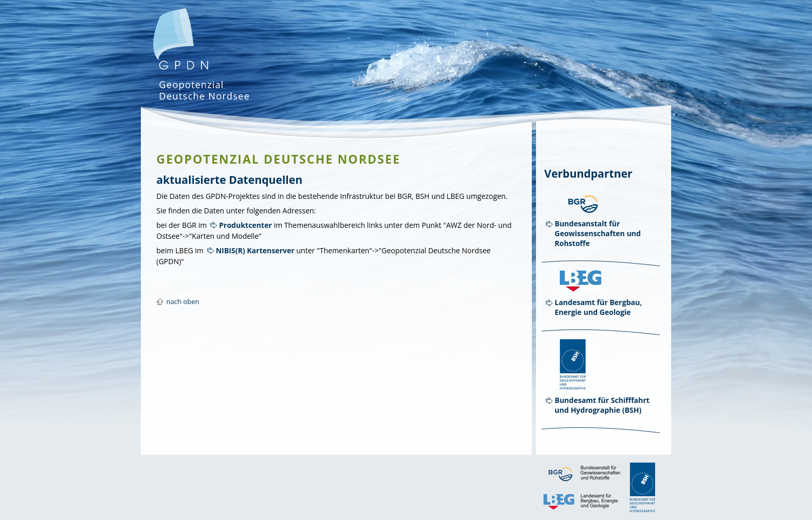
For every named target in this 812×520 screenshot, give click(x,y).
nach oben (183, 301)
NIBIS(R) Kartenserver (255, 250)
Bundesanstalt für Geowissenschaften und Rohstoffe (598, 233)
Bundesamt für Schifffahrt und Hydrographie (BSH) (602, 405)
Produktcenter (245, 225)
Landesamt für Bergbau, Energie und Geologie (598, 307)
